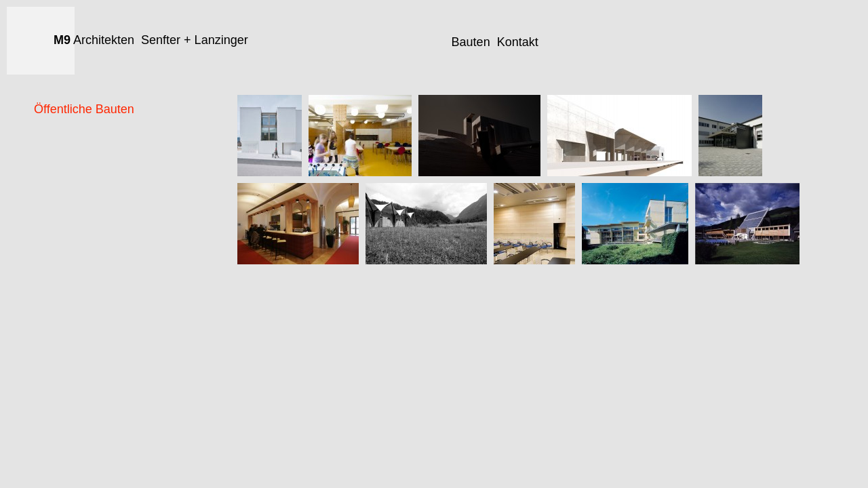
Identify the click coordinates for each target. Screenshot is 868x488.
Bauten (471, 42)
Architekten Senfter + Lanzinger (151, 40)
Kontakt (518, 42)
